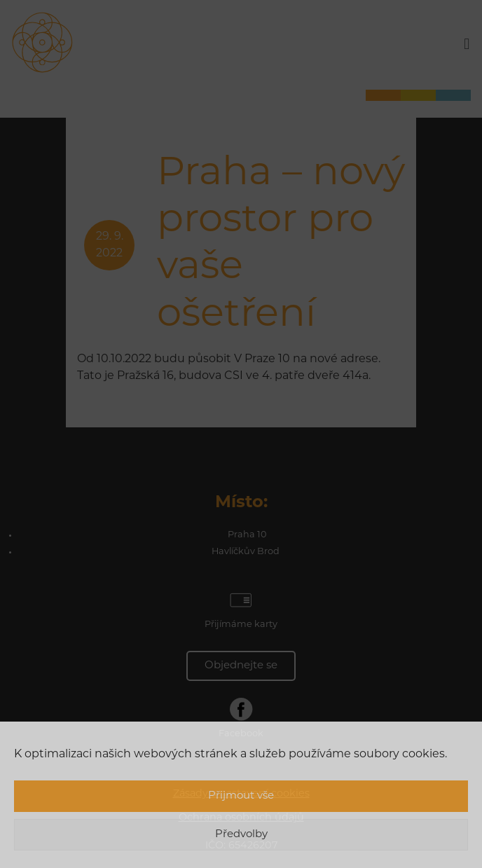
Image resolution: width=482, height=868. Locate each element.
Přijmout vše (241, 796)
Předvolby (241, 835)
